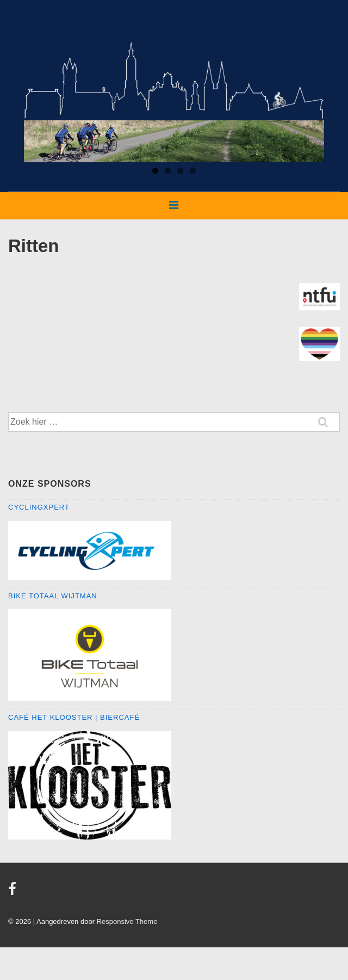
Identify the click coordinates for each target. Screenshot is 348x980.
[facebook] (14, 893)
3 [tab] (180, 171)
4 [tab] (193, 171)
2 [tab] (168, 171)
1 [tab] (155, 171)
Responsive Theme (127, 921)
